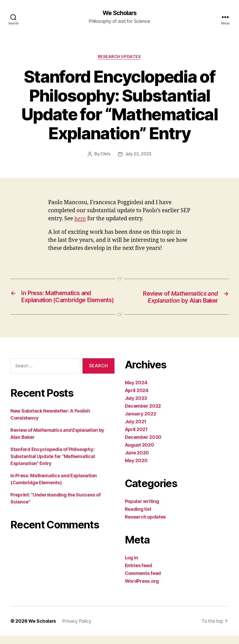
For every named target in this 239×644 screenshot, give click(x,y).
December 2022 (143, 414)
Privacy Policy (78, 629)
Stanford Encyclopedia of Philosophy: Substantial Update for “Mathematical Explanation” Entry (53, 465)
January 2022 (141, 422)
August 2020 (139, 453)
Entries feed (138, 574)
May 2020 (136, 469)
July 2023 (136, 406)
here (80, 219)
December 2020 (143, 445)
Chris (105, 154)
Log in (131, 566)
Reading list (138, 517)
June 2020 (137, 461)
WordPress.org (142, 589)
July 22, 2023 (138, 154)
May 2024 (136, 391)
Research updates (119, 57)
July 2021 (136, 430)
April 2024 (137, 399)
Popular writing (142, 510)
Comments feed (143, 582)
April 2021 (136, 438)
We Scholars (119, 13)
